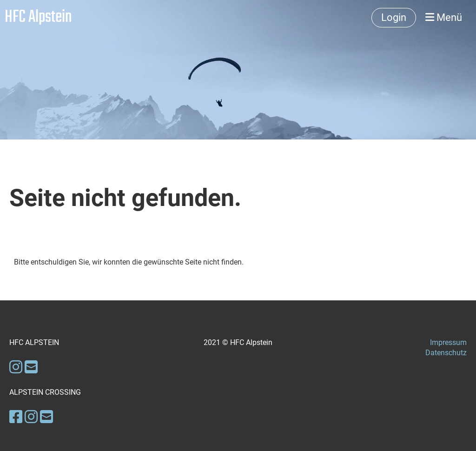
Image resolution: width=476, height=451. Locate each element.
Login (394, 17)
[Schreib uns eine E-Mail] (31, 367)
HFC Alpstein (38, 18)
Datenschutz (446, 353)
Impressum (448, 342)
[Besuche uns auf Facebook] (16, 417)
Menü (444, 17)
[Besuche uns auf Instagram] (16, 367)
